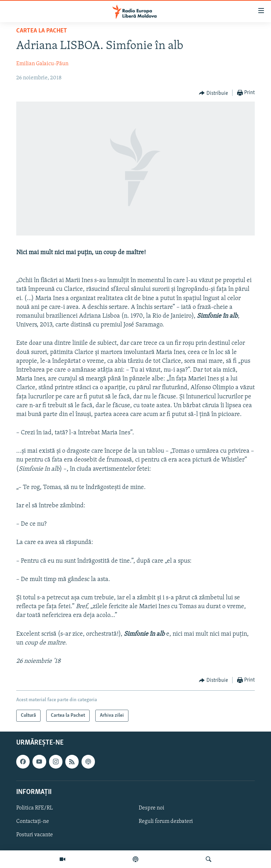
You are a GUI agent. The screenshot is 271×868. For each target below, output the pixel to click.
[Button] (213, 93)
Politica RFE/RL (35, 808)
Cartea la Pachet (42, 31)
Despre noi (152, 808)
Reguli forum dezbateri (166, 821)
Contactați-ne (33, 821)
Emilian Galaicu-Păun (42, 64)
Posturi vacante (35, 835)
